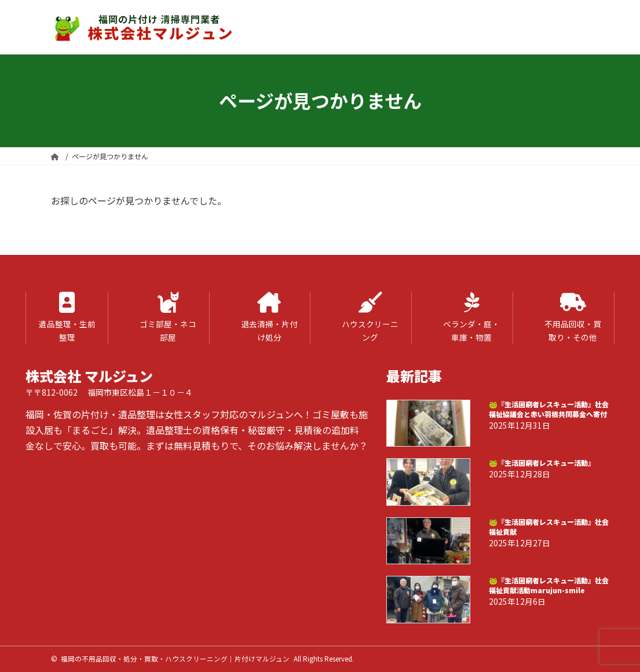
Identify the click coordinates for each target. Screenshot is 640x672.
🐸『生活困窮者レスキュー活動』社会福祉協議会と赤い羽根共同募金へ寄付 (549, 409)
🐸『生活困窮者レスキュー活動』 (542, 463)
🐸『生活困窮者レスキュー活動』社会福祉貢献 (549, 527)
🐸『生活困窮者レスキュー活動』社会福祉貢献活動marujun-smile (549, 585)
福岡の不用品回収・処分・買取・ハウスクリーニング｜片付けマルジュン (175, 659)
